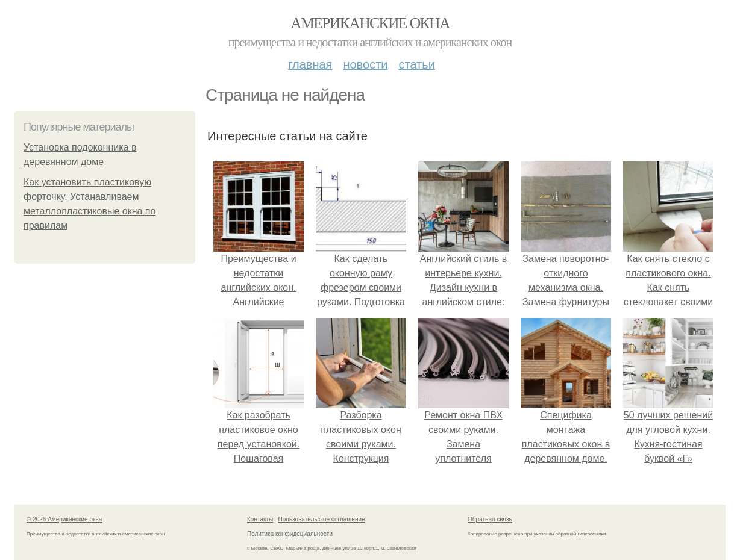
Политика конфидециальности (290, 534)
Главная (310, 64)
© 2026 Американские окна (64, 519)
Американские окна (370, 23)
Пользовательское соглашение (322, 519)
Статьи (416, 64)
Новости (365, 64)
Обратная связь (490, 519)
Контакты (260, 519)
